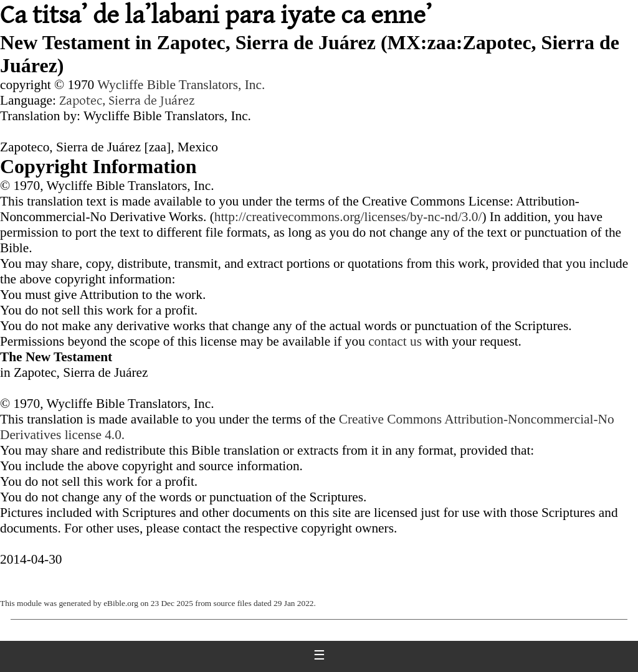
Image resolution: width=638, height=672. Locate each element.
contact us (395, 341)
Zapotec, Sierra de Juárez (127, 101)
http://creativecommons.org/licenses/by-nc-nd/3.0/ (348, 217)
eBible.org (121, 603)
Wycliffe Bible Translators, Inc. (181, 85)
